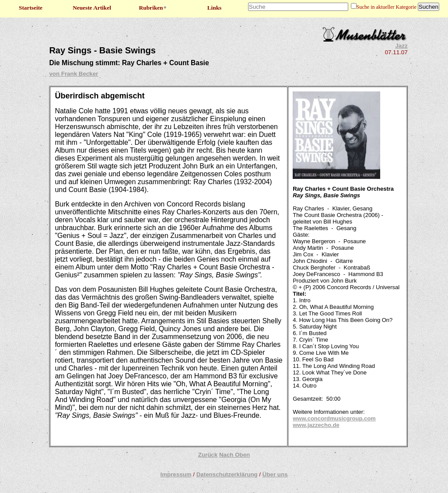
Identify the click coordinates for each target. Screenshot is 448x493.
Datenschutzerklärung (227, 474)
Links (215, 8)
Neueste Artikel (92, 8)
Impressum (176, 474)
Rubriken (153, 8)
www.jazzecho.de (316, 425)
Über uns (275, 474)
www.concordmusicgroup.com (334, 418)
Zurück (208, 455)
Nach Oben (234, 455)
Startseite (31, 8)
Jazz (401, 46)
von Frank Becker (73, 74)
